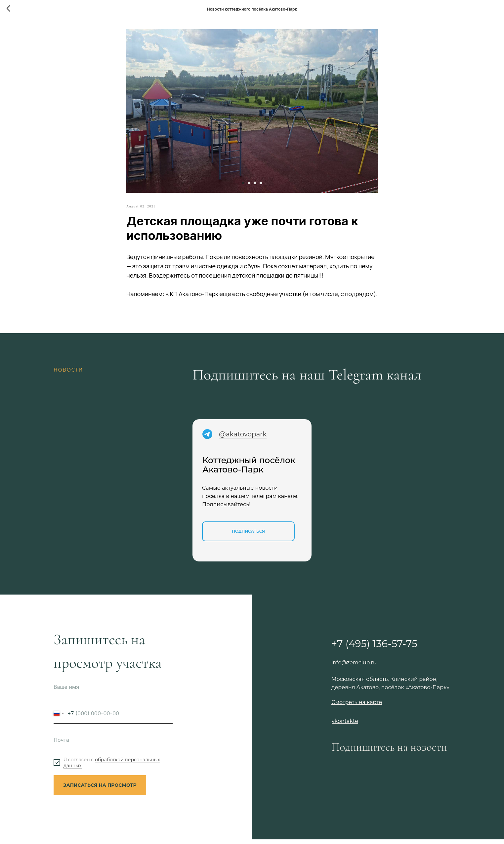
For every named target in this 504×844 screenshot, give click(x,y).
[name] (113, 692)
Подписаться (248, 536)
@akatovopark (243, 439)
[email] (113, 745)
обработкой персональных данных (112, 767)
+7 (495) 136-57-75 (374, 648)
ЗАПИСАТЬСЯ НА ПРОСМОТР (100, 790)
